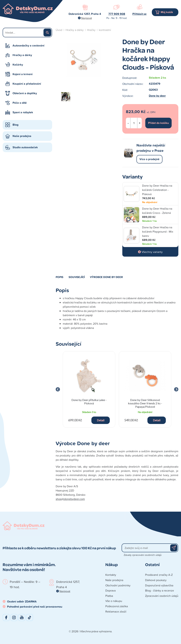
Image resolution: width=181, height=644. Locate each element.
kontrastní (105, 30)
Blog (15, 125)
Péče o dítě (20, 103)
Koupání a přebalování (27, 84)
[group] (89, 389)
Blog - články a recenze (160, 590)
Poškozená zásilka (117, 606)
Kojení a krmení (23, 74)
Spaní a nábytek (23, 112)
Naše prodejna (22, 136)
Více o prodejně (149, 159)
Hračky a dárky (22, 55)
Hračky (91, 30)
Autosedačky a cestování (28, 46)
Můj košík (167, 12)
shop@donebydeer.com (70, 499)
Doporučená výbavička (159, 585)
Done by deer (157, 96)
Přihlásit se (139, 14)
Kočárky (18, 65)
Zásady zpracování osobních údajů (143, 555)
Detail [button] (101, 420)
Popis (59, 277)
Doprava (110, 590)
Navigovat (87, 18)
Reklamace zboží (116, 611)
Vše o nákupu (114, 601)
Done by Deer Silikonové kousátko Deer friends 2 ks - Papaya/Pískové (145, 403)
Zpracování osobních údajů (162, 596)
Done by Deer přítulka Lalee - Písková (89, 402)
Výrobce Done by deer (106, 277)
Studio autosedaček (25, 147)
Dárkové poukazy (156, 580)
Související (77, 277)
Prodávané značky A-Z (159, 575)
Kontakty (111, 575)
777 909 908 (117, 14)
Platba (109, 596)
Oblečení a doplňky (25, 93)
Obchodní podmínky (118, 585)
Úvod (59, 30)
